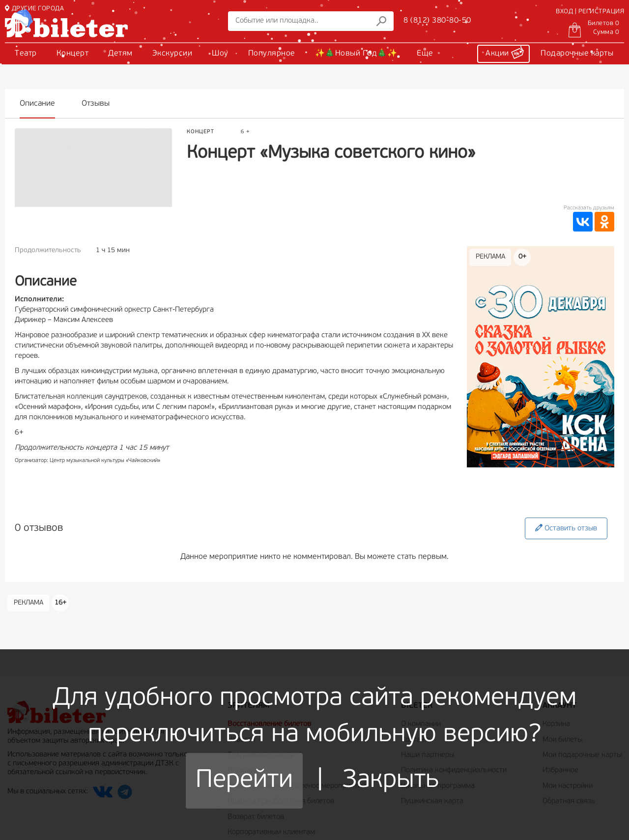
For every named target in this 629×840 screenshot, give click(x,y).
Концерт (73, 54)
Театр (26, 54)
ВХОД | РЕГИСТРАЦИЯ (590, 12)
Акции (505, 52)
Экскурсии (172, 54)
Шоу (220, 54)
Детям (120, 54)
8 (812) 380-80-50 (437, 21)
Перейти (244, 781)
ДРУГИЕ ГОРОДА (34, 9)
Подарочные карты (577, 54)
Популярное (272, 54)
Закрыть (391, 781)
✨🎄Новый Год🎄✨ (356, 54)
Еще (425, 54)
